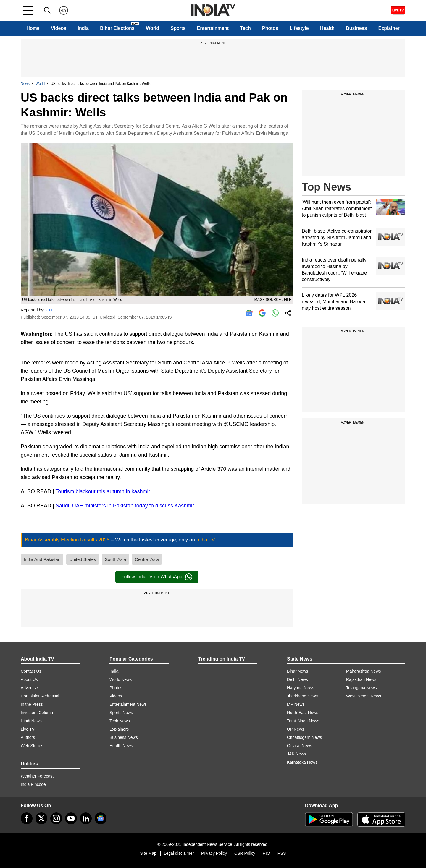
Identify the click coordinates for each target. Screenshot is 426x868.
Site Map (148, 853)
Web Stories (32, 746)
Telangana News (362, 688)
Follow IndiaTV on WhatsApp (157, 577)
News (25, 84)
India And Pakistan (42, 559)
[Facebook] (27, 818)
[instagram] (56, 818)
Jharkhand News (302, 696)
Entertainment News (128, 704)
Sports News (121, 713)
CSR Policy (245, 853)
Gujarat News (300, 746)
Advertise (29, 688)
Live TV (28, 729)
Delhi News (297, 679)
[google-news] (101, 818)
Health (327, 28)
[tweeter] (41, 818)
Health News (121, 746)
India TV (205, 540)
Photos (270, 28)
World (153, 28)
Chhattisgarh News (304, 737)
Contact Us (31, 671)
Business (356, 28)
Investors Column (37, 713)
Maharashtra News (364, 671)
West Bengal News (364, 696)
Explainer (389, 28)
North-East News (303, 713)
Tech (246, 28)
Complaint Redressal (40, 696)
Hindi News (31, 721)
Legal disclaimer (179, 853)
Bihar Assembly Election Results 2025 (68, 540)
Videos (59, 28)
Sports (178, 28)
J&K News (297, 754)
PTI (49, 310)
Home (33, 28)
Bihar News (298, 671)
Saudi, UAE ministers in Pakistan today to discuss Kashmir (125, 506)
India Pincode (33, 784)
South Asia (115, 559)
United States (83, 559)
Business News (124, 737)
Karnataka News (302, 762)
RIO (266, 853)
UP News (296, 729)
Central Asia (147, 559)
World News (121, 679)
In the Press (32, 704)
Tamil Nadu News (303, 721)
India (83, 28)
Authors (28, 737)
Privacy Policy (214, 853)
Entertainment (213, 28)
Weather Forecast (37, 776)
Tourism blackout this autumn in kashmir (103, 491)
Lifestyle (299, 28)
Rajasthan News (361, 679)
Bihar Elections (117, 28)
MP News (296, 704)
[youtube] (71, 818)
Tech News (120, 721)
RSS (282, 853)
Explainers (119, 729)
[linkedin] (86, 818)
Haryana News (301, 688)
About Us (29, 679)
